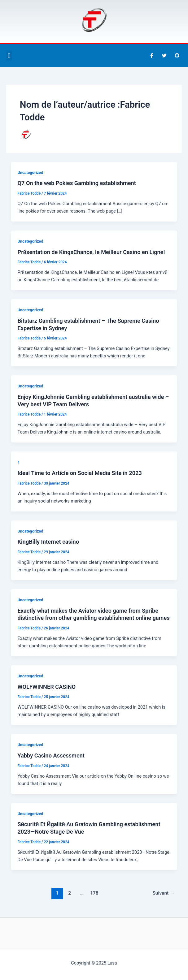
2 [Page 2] (70, 893)
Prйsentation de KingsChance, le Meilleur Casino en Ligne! (91, 252)
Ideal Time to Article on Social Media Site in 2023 (79, 473)
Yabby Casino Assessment (51, 756)
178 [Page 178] (94, 893)
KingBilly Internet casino (48, 542)
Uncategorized (30, 173)
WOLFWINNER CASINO (46, 687)
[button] (9, 56)
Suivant (163, 893)
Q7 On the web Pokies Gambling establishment (77, 183)
